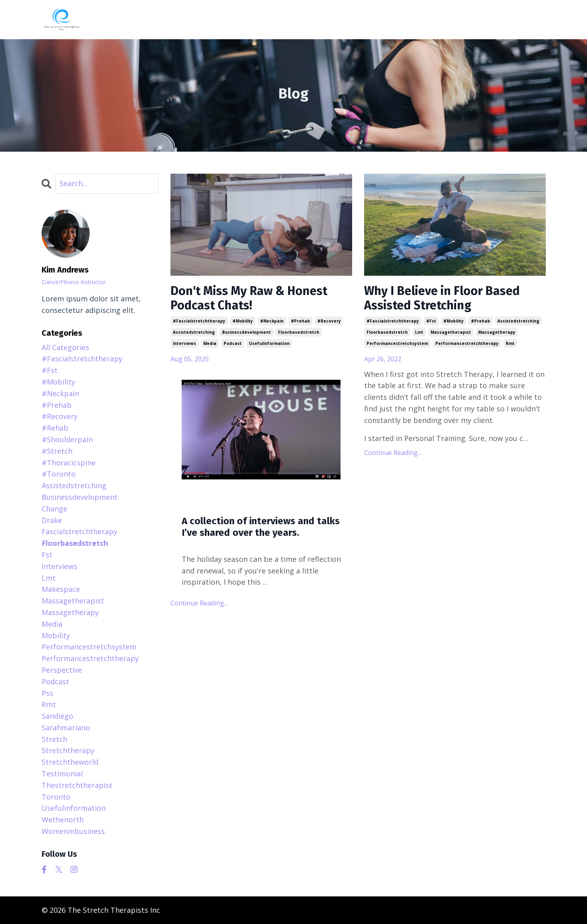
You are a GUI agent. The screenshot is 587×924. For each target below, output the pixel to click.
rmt (510, 343)
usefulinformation (269, 343)
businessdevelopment (246, 332)
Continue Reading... (199, 603)
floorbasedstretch (299, 332)
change (54, 509)
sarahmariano (66, 728)
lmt (419, 332)
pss (47, 693)
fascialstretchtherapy (79, 531)
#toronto (59, 474)
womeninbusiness (73, 831)
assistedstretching (194, 332)
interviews (184, 343)
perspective (62, 670)
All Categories (65, 347)
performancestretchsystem (397, 343)
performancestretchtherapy (467, 343)
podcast (233, 343)
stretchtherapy (68, 750)
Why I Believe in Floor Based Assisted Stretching (442, 298)
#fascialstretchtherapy (199, 321)
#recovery (329, 321)
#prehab (301, 321)
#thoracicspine (69, 463)
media (210, 343)
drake (52, 520)
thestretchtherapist (77, 785)
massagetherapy (497, 332)
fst (47, 555)
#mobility (243, 321)
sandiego (57, 716)
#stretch (57, 451)
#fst (431, 321)
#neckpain (272, 321)
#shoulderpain (67, 439)
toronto (56, 797)
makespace (61, 589)
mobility (56, 635)
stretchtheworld (70, 762)
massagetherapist (451, 332)
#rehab (55, 428)
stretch (54, 739)
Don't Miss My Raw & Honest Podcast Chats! (249, 298)
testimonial (62, 774)
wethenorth (63, 820)
